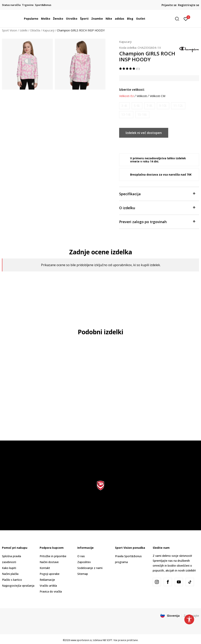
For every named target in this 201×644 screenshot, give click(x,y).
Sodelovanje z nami (90, 568)
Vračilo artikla (48, 586)
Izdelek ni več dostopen (144, 133)
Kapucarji (48, 30)
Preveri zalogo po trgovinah (157, 221)
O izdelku (157, 207)
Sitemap (83, 574)
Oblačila (35, 30)
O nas (81, 556)
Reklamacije (47, 580)
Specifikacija (157, 194)
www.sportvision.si (81, 640)
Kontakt (45, 568)
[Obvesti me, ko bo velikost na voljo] (124, 106)
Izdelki (24, 30)
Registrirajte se (189, 5)
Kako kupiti (9, 568)
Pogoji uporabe (50, 574)
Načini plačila (10, 574)
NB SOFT (107, 640)
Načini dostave (49, 562)
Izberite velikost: (132, 90)
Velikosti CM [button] (158, 96)
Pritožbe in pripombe (53, 556)
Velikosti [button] (142, 96)
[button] (178, 19)
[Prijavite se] (186, 19)
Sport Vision (10, 30)
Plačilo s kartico (12, 580)
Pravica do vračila (51, 591)
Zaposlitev (84, 562)
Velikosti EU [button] (127, 96)
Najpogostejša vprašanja (18, 586)
